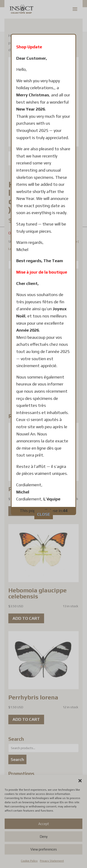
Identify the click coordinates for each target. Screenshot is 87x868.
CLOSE (44, 480)
